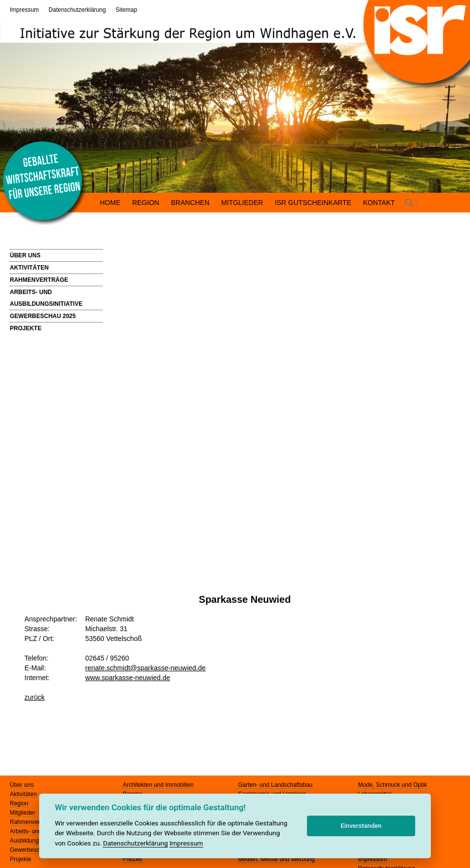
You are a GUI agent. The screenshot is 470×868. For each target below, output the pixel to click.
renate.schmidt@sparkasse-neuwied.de (145, 668)
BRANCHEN (190, 203)
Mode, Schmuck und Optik (392, 785)
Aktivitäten (23, 794)
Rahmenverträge (32, 822)
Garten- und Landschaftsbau (275, 785)
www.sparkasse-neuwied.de (128, 678)
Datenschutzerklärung (77, 10)
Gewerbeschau (30, 850)
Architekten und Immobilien (158, 785)
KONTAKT (379, 203)
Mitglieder (23, 813)
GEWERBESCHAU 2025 (43, 316)
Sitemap (126, 10)
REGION (146, 203)
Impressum (24, 10)
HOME (110, 203)
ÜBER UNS (25, 255)
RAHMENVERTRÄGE (39, 280)
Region (19, 803)
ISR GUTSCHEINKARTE (313, 203)
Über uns (22, 785)
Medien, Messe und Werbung (276, 859)
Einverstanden (361, 826)
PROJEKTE (26, 328)
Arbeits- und (26, 831)
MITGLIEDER (242, 203)
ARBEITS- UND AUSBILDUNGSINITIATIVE (46, 298)
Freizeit (132, 859)
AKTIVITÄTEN (29, 268)
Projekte (21, 859)
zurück (35, 697)
